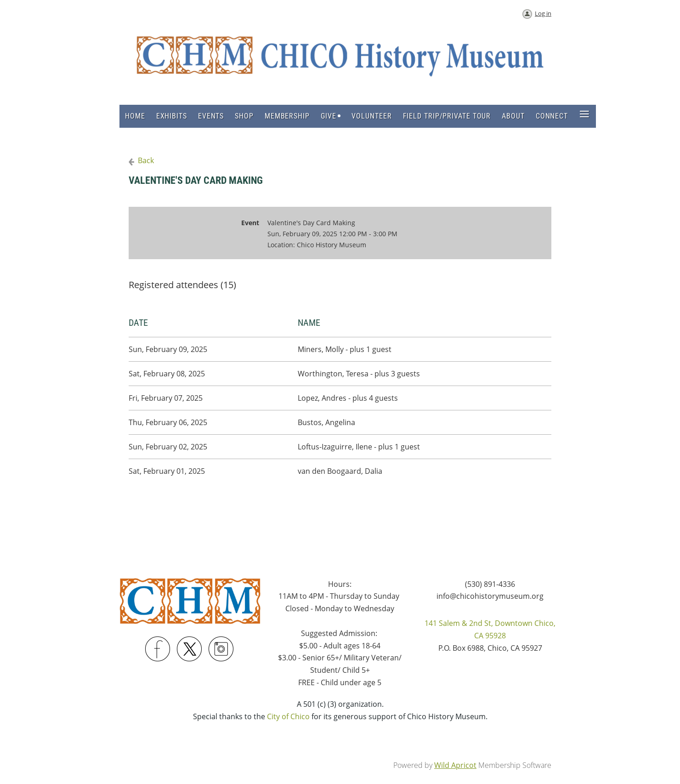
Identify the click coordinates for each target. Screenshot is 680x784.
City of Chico (288, 716)
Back (146, 160)
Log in (543, 13)
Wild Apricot (455, 765)
